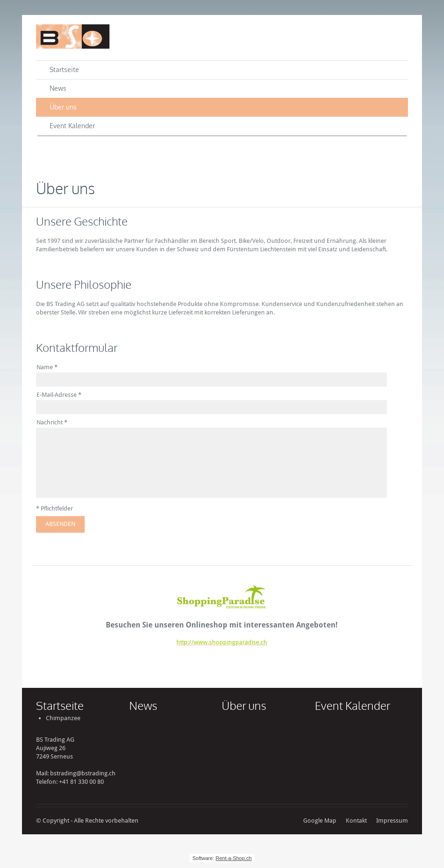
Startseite (64, 69)
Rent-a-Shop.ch (234, 858)
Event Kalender (72, 126)
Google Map (320, 821)
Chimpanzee (63, 718)
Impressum (392, 821)
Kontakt (356, 821)
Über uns (63, 107)
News (58, 88)
